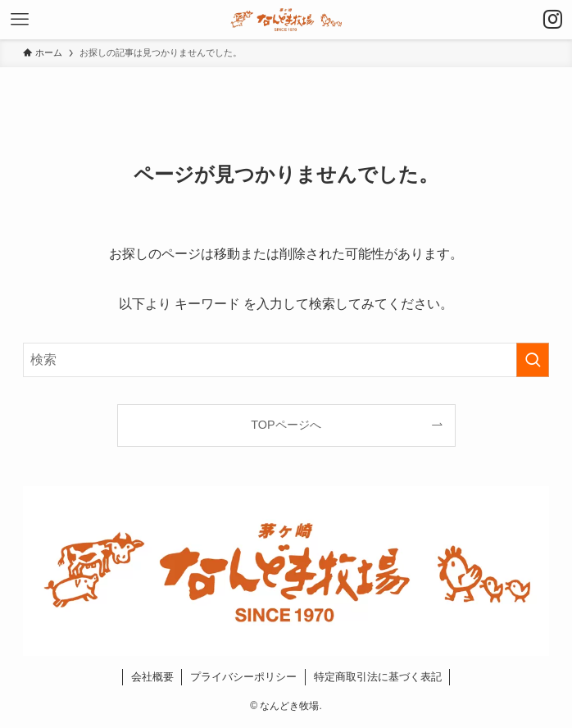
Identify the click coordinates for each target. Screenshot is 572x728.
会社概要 (152, 677)
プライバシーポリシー (243, 677)
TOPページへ (286, 425)
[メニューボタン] (20, 20)
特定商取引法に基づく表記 (378, 677)
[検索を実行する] (533, 360)
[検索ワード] (286, 360)
